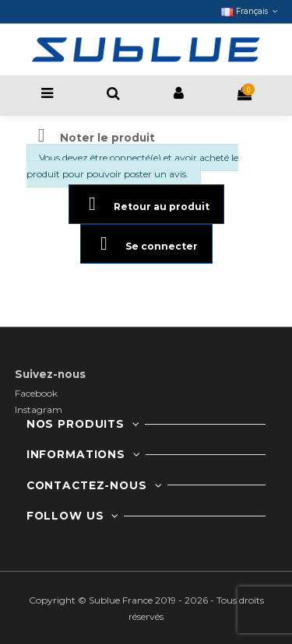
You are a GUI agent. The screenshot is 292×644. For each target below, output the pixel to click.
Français (251, 11)
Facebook (36, 393)
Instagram (39, 409)
